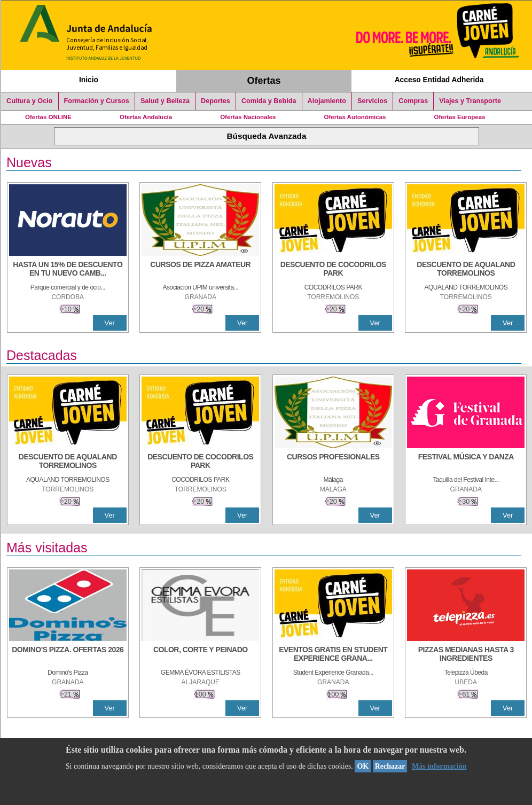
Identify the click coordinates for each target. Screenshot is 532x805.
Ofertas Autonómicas (355, 117)
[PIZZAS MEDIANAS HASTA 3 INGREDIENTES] (466, 655)
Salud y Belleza (165, 101)
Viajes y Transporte (470, 101)
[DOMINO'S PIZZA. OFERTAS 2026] (68, 655)
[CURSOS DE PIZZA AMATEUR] (200, 270)
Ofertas (264, 81)
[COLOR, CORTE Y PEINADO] (200, 655)
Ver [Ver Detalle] (110, 323)
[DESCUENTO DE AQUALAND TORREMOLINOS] (466, 270)
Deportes (216, 101)
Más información (439, 766)
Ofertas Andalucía (146, 117)
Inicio (89, 80)
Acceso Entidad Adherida (439, 80)
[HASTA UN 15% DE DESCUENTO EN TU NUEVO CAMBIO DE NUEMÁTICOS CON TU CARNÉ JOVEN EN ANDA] (68, 270)
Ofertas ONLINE (48, 117)
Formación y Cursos (97, 101)
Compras (413, 101)
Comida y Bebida (269, 101)
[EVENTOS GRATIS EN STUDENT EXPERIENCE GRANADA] (333, 655)
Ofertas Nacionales (248, 117)
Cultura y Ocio (30, 101)
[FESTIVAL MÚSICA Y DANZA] (466, 462)
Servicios (372, 101)
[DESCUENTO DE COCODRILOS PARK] (333, 270)
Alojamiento (327, 101)
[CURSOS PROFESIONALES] (333, 462)
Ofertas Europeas (460, 117)
